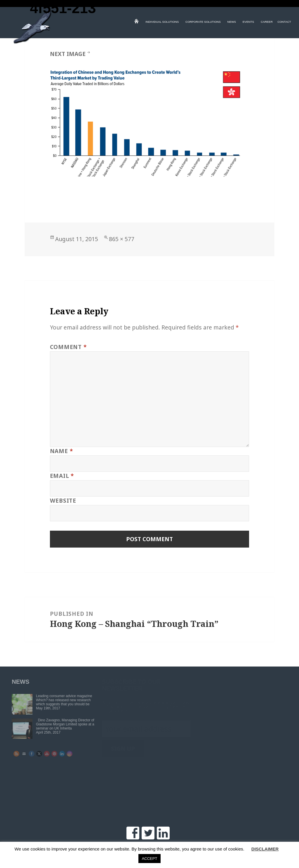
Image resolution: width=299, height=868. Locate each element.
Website (63, 500)
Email (62, 476)
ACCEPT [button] (150, 859)
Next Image (68, 54)
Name (61, 451)
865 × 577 (122, 239)
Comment (68, 347)
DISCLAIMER (265, 849)
